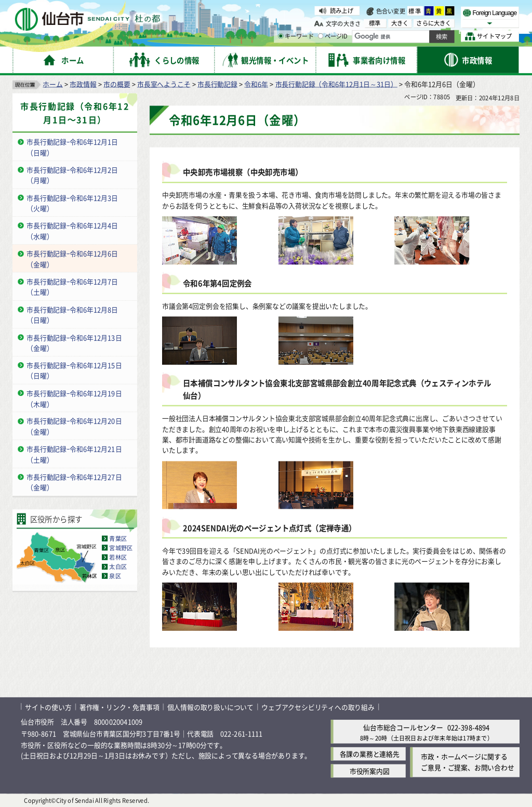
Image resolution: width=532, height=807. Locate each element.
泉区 (115, 576)
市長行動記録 (217, 83)
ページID (333, 36)
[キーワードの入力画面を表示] (281, 36)
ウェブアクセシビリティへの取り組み (318, 706)
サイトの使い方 (48, 706)
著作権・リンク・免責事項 (119, 706)
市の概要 (117, 83)
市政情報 (83, 83)
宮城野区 (121, 548)
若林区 (118, 557)
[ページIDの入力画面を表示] (321, 36)
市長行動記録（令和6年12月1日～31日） (336, 83)
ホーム (52, 83)
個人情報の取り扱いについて (210, 706)
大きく (400, 23)
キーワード (296, 36)
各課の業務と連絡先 (370, 754)
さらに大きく (434, 23)
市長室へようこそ (164, 83)
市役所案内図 (370, 771)
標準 (415, 11)
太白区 (118, 566)
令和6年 (256, 83)
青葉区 (118, 538)
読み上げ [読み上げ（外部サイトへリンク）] (342, 10)
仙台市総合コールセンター (403, 727)
